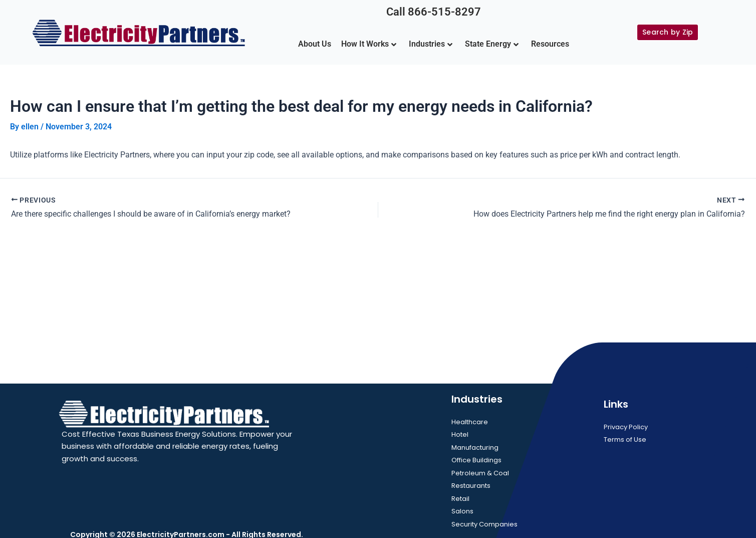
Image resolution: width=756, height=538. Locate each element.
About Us (315, 44)
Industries (431, 44)
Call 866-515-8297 (434, 12)
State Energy (492, 44)
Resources (550, 44)
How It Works (369, 44)
